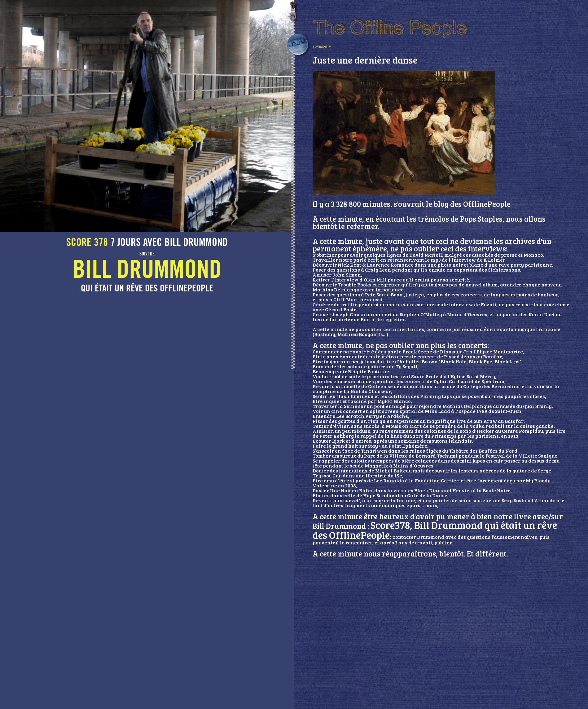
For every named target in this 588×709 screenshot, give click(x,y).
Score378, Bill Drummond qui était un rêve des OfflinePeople (435, 530)
